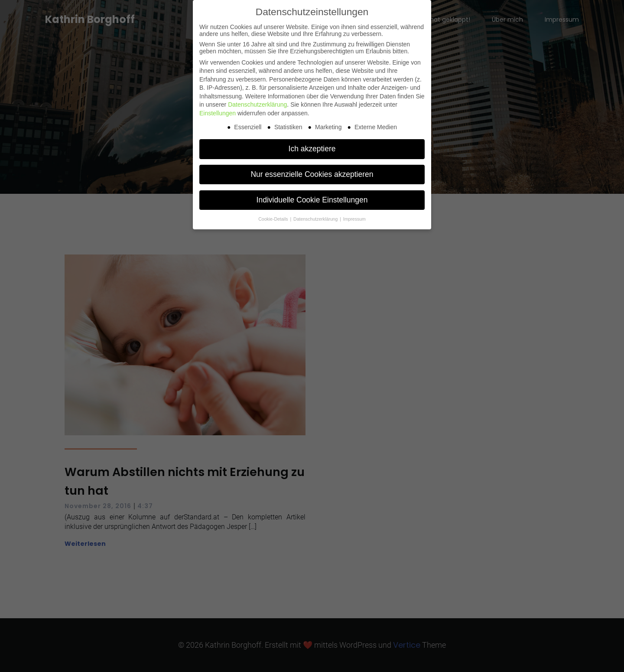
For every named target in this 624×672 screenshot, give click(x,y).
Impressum (354, 219)
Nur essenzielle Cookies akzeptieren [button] (312, 174)
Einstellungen (218, 113)
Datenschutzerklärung (257, 104)
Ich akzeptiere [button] (312, 149)
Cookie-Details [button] (274, 219)
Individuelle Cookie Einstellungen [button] (312, 200)
